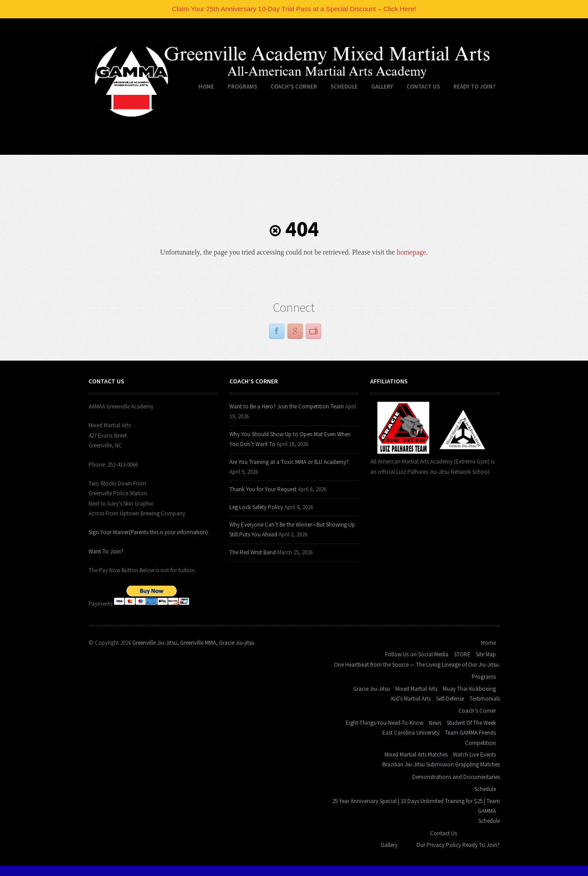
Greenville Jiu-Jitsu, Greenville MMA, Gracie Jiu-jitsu (193, 643)
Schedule (341, 88)
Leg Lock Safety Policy (256, 507)
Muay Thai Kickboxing (469, 689)
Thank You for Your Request (263, 489)
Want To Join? (106, 551)
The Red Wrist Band (253, 552)
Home (203, 88)
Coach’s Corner (290, 88)
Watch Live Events (474, 755)
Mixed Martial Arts (416, 689)
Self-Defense (450, 699)
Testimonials (485, 699)
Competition (480, 743)
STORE (462, 654)
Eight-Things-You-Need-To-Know (385, 723)
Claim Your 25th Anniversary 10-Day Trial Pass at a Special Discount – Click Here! (294, 9)
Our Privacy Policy (439, 845)
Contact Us (420, 88)
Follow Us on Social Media (417, 654)
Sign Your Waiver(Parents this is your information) (148, 532)
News (435, 723)
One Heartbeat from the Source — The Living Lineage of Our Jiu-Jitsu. (417, 665)
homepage (411, 252)
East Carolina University (411, 733)
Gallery (382, 87)
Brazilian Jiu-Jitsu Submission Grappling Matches (441, 764)
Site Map (486, 654)
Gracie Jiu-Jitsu (372, 689)
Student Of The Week (471, 723)
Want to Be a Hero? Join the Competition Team (287, 406)
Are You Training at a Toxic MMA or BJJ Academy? (289, 462)
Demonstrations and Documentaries (456, 777)
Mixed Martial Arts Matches (416, 755)
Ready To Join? (474, 87)
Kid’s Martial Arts (411, 699)
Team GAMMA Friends (470, 733)
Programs (239, 88)
